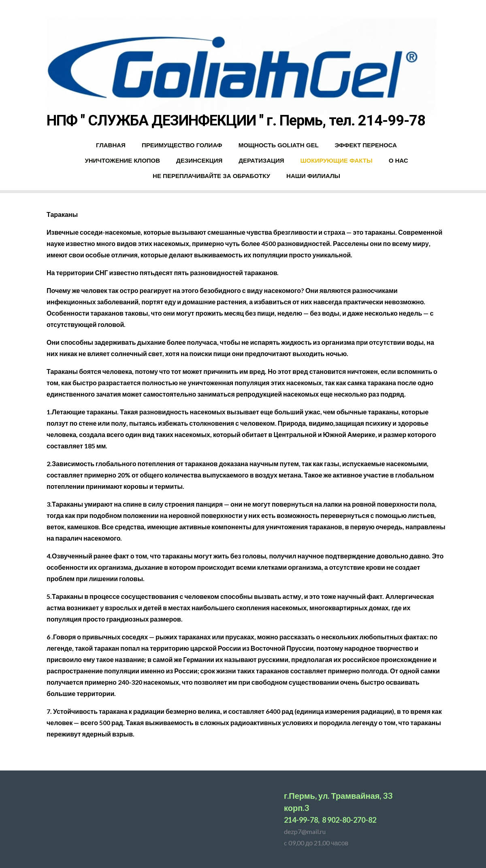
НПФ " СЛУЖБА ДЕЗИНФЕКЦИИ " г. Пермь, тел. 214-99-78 (236, 121)
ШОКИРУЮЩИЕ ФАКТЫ (336, 160)
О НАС (399, 160)
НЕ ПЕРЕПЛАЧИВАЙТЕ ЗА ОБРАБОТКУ (211, 176)
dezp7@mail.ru (305, 831)
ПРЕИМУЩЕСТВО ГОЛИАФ (182, 145)
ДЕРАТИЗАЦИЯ (261, 160)
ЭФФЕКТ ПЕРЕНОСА (366, 145)
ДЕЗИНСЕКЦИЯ (199, 160)
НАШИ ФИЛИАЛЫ (313, 176)
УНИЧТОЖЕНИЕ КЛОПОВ (122, 160)
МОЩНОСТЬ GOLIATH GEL (279, 145)
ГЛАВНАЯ (111, 145)
